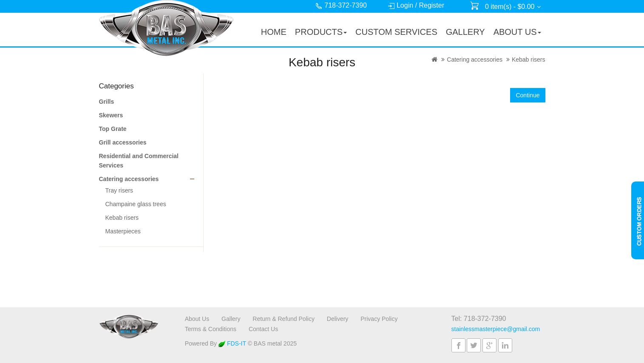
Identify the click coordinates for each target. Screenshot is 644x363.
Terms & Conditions (211, 329)
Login (405, 5)
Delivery (338, 319)
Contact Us (263, 329)
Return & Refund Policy (284, 319)
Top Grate (113, 129)
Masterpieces (123, 231)
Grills (107, 102)
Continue (528, 95)
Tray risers (119, 190)
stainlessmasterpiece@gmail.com (496, 329)
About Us (197, 319)
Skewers (111, 115)
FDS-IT (232, 343)
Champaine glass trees (136, 204)
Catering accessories (475, 60)
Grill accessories (123, 142)
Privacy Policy (379, 319)
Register (431, 5)
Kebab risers (529, 60)
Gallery (231, 319)
